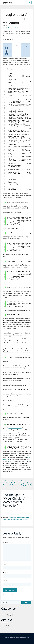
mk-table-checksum (17, 353)
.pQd (13, 26)
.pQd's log (7, 3)
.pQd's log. (12, 638)
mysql (22, 28)
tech (6, 28)
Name (5, 564)
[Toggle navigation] (30, 3)
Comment (6, 542)
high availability (15, 28)
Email (5, 573)
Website (5, 581)
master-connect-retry (15, 428)
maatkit (28, 353)
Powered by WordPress (23, 638)
